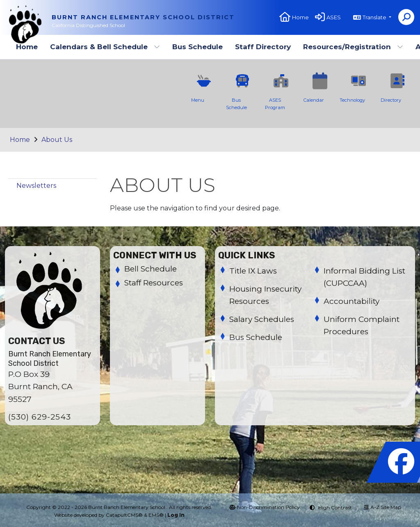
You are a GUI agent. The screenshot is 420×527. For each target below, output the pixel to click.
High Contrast (335, 508)
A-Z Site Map (383, 507)
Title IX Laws (253, 271)
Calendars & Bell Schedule (105, 47)
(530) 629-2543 (40, 417)
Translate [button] (375, 17)
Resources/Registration (353, 47)
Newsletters (36, 186)
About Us (57, 140)
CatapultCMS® (124, 515)
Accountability (352, 301)
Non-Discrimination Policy (265, 507)
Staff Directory (263, 47)
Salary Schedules (262, 319)
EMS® (156, 515)
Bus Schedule (197, 47)
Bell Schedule (151, 269)
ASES (334, 17)
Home (300, 17)
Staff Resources (154, 283)
